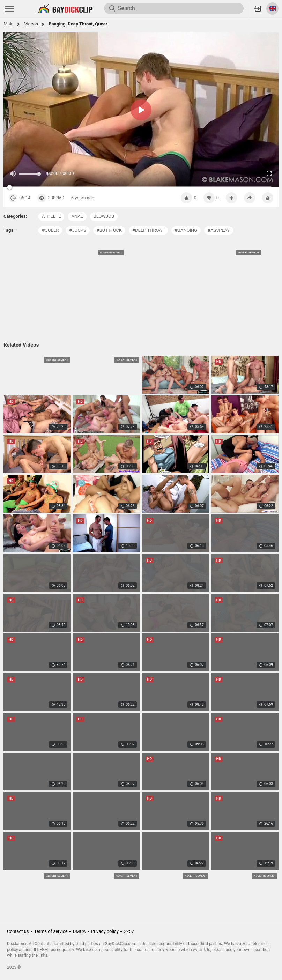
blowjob (104, 216)
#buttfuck (109, 230)
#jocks (77, 230)
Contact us (18, 931)
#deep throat (148, 230)
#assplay (219, 230)
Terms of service (51, 931)
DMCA (79, 931)
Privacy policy (105, 931)
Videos (31, 24)
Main (9, 24)
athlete (51, 216)
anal (77, 216)
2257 (129, 931)
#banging (186, 230)
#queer (50, 230)
